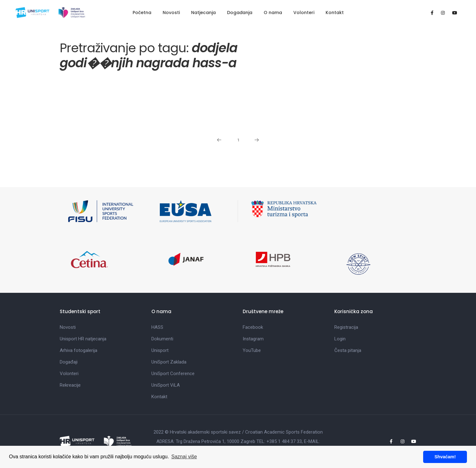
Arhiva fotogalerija (78, 350)
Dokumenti (162, 339)
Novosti (171, 13)
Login (340, 339)
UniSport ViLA (166, 385)
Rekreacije (70, 385)
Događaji (69, 362)
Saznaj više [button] (184, 457)
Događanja (240, 13)
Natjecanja (203, 13)
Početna (142, 13)
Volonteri (304, 13)
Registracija (346, 327)
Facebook (253, 327)
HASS (157, 327)
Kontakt (335, 13)
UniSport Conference (173, 374)
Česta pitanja (348, 350)
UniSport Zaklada (169, 362)
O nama (273, 13)
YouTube (252, 350)
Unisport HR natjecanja (83, 339)
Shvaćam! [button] (445, 457)
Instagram (253, 339)
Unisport (160, 350)
